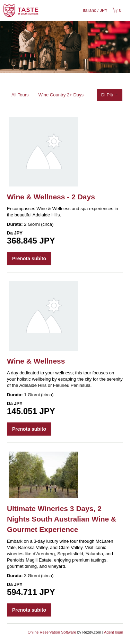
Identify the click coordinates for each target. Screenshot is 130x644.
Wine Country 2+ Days (61, 95)
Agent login (114, 632)
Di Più (110, 95)
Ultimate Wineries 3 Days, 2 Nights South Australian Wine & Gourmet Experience (62, 519)
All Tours (20, 95)
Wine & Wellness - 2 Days (51, 197)
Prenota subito (29, 259)
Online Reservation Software (52, 632)
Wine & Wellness (36, 361)
